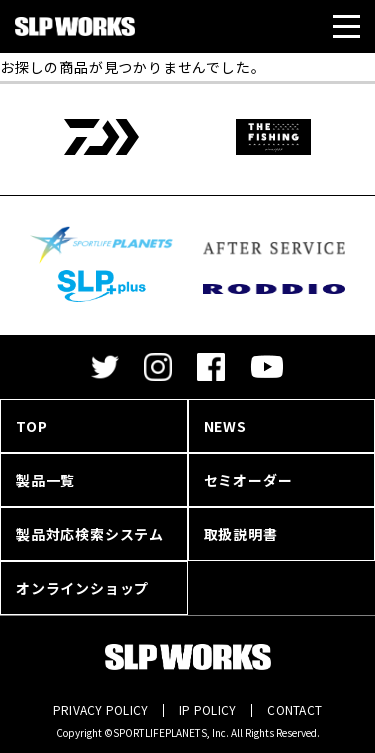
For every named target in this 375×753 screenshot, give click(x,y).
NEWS (225, 426)
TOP (31, 426)
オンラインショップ (82, 588)
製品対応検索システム (90, 534)
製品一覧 (45, 480)
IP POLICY (207, 709)
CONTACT (294, 709)
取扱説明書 (241, 534)
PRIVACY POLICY (100, 709)
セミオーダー (248, 480)
